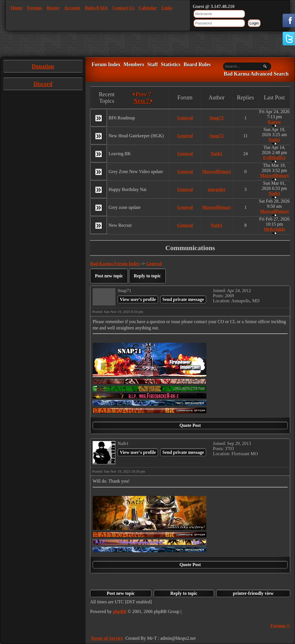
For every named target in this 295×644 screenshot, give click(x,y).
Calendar (148, 8)
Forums (35, 8)
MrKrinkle (275, 229)
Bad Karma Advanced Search (256, 74)
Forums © (280, 626)
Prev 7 (142, 94)
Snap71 (217, 118)
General (185, 118)
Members (134, 65)
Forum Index (106, 65)
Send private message (183, 299)
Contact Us (123, 8)
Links (167, 8)
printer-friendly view (253, 593)
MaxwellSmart (216, 172)
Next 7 (143, 101)
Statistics (171, 65)
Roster (53, 8)
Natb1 (274, 140)
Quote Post (190, 425)
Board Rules (197, 65)
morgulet (217, 189)
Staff (152, 65)
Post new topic (109, 276)
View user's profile (138, 299)
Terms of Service (107, 638)
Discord (43, 84)
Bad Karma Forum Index (115, 264)
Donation (43, 66)
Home (17, 8)
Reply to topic (147, 276)
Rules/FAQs (96, 8)
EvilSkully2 (274, 158)
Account (72, 8)
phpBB (120, 611)
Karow (274, 122)
